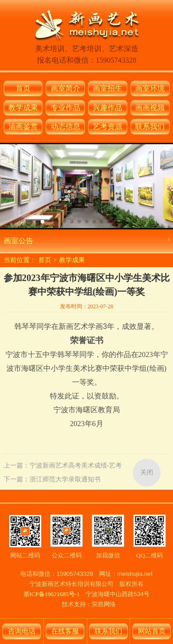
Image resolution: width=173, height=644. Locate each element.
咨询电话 (22, 631)
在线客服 (65, 631)
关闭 (147, 472)
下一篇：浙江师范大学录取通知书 (52, 479)
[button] (42, 222)
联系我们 (150, 126)
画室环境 (150, 88)
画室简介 (66, 88)
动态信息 (66, 126)
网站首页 (152, 631)
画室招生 (107, 88)
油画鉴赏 (23, 126)
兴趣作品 (107, 108)
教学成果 (23, 108)
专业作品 (66, 108)
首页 (23, 88)
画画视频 (150, 108)
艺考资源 (107, 126)
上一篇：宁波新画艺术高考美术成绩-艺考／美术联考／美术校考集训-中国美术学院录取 (63, 467)
